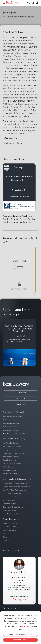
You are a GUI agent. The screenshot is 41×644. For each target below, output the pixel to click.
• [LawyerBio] (19, 602)
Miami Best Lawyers (10, 470)
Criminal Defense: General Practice (19, 219)
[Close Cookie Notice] (39, 614)
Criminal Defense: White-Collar (17, 222)
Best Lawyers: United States (12, 416)
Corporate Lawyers (10, 504)
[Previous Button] (4, 581)
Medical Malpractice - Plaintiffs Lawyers (16, 487)
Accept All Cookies (20, 640)
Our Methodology (9, 527)
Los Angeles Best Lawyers (12, 446)
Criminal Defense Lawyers (12, 497)
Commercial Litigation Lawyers (13, 507)
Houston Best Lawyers (11, 457)
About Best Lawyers (10, 523)
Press (5, 534)
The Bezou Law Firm (19, 577)
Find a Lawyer (20, 392)
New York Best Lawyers (11, 443)
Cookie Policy (25, 626)
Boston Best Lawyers (10, 467)
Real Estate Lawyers (10, 510)
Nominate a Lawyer (10, 530)
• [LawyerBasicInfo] (16, 602)
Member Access (20, 405)
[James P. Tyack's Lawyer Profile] (19, 265)
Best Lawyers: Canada (11, 420)
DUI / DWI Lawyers (9, 500)
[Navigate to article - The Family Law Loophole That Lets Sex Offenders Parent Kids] (19, 342)
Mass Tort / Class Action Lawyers (14, 490)
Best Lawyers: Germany (11, 430)
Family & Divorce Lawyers (12, 493)
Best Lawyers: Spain (10, 427)
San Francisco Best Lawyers (12, 463)
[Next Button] (34, 581)
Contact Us (7, 540)
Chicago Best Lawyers (10, 450)
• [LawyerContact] (22, 602)
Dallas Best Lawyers (10, 460)
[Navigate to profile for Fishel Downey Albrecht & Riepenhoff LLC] (19, 187)
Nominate (21, 399)
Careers (5, 537)
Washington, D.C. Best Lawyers (14, 453)
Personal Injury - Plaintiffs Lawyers (15, 483)
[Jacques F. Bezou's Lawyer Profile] (19, 567)
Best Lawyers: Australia (11, 423)
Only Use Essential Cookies (20, 635)
